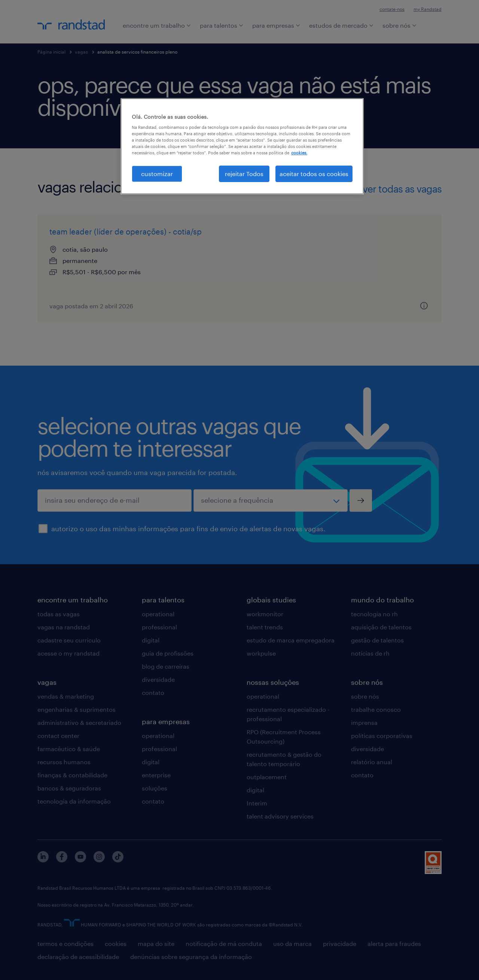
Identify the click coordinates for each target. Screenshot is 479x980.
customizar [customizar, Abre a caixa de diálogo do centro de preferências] (157, 174)
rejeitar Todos (244, 174)
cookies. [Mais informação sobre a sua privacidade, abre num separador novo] (299, 153)
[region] (242, 146)
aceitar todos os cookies (314, 174)
